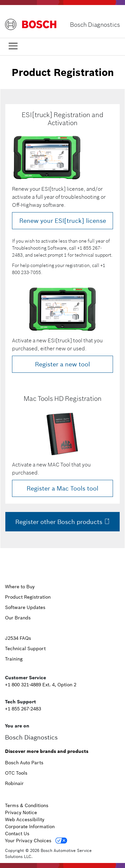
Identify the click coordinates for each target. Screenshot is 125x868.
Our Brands (18, 618)
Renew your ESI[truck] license (63, 221)
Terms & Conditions (27, 805)
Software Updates (25, 607)
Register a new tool (62, 364)
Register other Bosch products (63, 522)
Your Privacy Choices (28, 841)
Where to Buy (20, 587)
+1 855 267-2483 (23, 709)
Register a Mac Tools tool (62, 488)
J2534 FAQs (18, 638)
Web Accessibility (25, 819)
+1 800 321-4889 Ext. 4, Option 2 (41, 685)
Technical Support (25, 648)
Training (14, 659)
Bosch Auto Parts (24, 763)
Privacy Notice (21, 812)
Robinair (14, 783)
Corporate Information (30, 827)
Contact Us (17, 834)
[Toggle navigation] (13, 46)
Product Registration (28, 597)
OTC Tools (16, 773)
